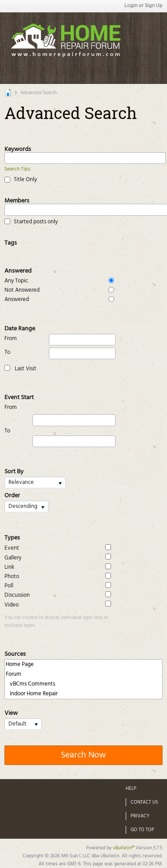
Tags (11, 242)
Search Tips (17, 169)
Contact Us (144, 802)
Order (12, 495)
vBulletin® (123, 848)
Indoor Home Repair (83, 694)
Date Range (20, 328)
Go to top (142, 830)
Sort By (14, 471)
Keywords (18, 148)
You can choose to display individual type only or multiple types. (56, 622)
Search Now (83, 755)
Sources (15, 653)
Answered (18, 270)
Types (12, 537)
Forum (83, 674)
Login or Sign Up (143, 6)
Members (17, 200)
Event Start (19, 396)
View (11, 712)
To (60, 353)
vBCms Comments (83, 684)
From (60, 340)
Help (131, 789)
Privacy (140, 816)
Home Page (83, 665)
